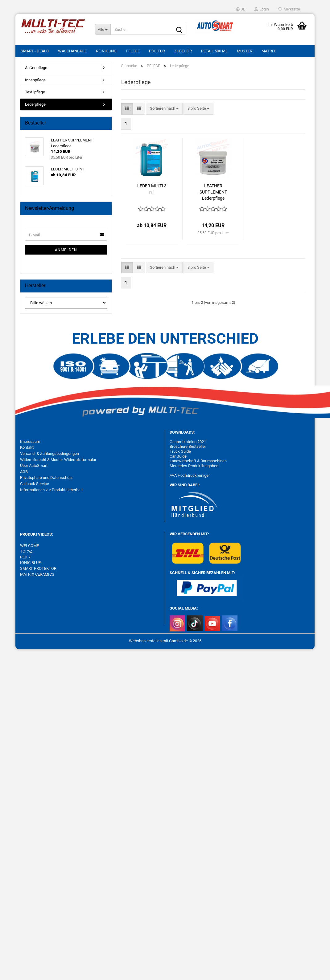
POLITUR (157, 51)
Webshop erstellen (145, 641)
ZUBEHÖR (183, 51)
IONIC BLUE (30, 563)
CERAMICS (44, 574)
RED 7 (25, 557)
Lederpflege (35, 104)
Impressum (30, 441)
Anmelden (66, 250)
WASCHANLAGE (72, 51)
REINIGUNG (106, 51)
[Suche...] (103, 29)
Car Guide (178, 456)
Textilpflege (35, 92)
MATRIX (269, 51)
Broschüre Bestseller (188, 446)
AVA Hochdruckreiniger (190, 475)
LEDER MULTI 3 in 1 (152, 189)
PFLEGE (133, 51)
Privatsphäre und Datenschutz (46, 478)
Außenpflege (36, 68)
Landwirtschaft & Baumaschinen (198, 461)
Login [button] (262, 9)
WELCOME (29, 546)
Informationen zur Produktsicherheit (51, 490)
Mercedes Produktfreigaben (194, 466)
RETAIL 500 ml (214, 51)
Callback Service (35, 484)
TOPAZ (27, 551)
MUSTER (245, 51)
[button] (241, 9)
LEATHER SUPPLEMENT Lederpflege (213, 192)
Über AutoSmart (34, 465)
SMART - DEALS (35, 51)
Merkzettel (289, 9)
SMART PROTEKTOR (38, 568)
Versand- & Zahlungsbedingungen (49, 453)
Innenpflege (35, 80)
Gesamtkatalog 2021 (188, 442)
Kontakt (27, 447)
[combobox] (164, 109)
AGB (24, 472)
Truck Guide (180, 451)
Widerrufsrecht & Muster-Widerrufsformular (58, 460)
